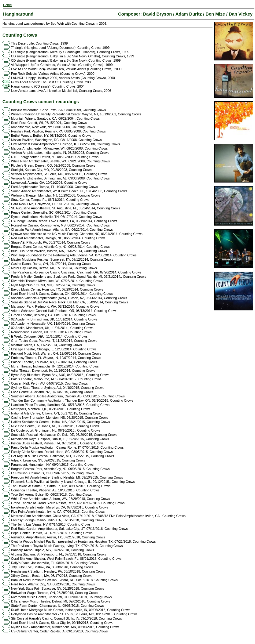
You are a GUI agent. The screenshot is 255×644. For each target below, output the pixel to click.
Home (7, 5)
